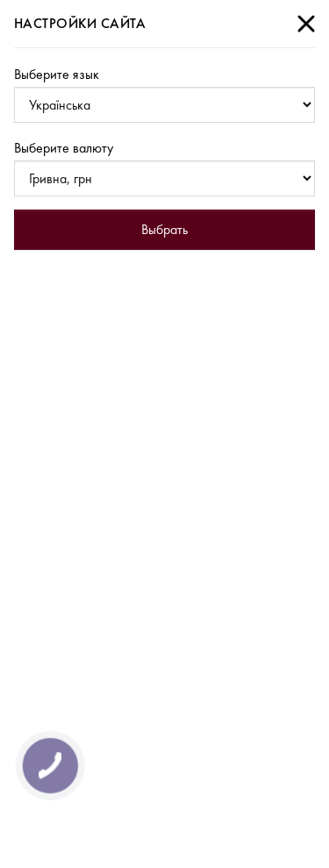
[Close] (306, 24)
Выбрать (164, 229)
